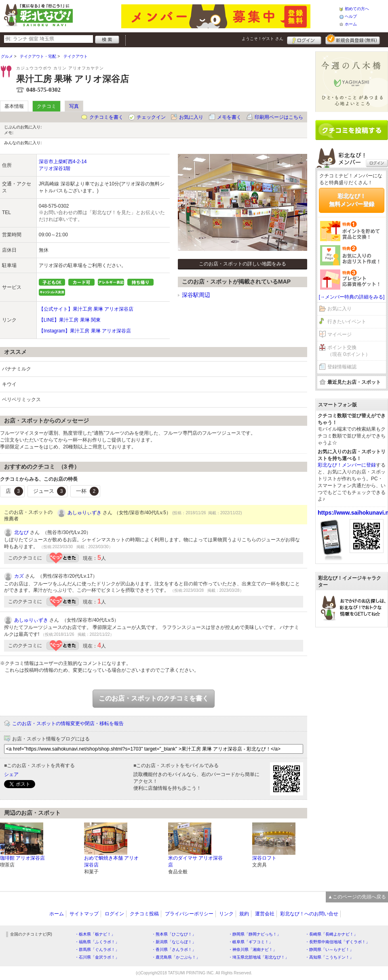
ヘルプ (351, 16)
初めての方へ (357, 9)
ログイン (304, 39)
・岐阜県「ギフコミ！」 (251, 942)
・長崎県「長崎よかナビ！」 (331, 934)
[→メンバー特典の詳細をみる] (352, 297)
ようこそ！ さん (263, 39)
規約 (244, 914)
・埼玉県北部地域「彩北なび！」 (259, 957)
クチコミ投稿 (144, 914)
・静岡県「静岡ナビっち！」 (255, 934)
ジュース (50, 491)
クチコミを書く (106, 117)
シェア (11, 774)
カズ (19, 576)
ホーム (351, 24)
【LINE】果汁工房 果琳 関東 (70, 320)
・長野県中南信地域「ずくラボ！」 (337, 942)
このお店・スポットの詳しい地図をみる (242, 264)
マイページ (339, 334)
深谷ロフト (264, 858)
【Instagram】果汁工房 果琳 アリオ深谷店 (85, 331)
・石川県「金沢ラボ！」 (97, 957)
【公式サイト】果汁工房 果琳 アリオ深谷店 (86, 309)
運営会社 (265, 914)
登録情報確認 (342, 367)
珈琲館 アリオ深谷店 (22, 858)
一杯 (87, 491)
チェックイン (151, 117)
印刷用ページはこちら (279, 117)
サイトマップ (84, 914)
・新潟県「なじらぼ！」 (174, 942)
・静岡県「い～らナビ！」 (329, 950)
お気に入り (191, 117)
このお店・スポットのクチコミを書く (154, 698)
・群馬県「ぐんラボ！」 (97, 950)
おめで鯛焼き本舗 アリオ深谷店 (111, 861)
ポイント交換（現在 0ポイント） (349, 351)
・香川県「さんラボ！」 (174, 950)
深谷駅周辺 (196, 295)
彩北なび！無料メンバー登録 (352, 200)
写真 (74, 106)
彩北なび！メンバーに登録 (347, 465)
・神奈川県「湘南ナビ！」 (253, 950)
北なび (21, 532)
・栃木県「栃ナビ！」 (95, 934)
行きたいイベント (347, 322)
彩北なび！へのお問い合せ (309, 914)
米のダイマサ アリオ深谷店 (195, 861)
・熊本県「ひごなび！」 (174, 934)
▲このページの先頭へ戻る (357, 897)
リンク (226, 914)
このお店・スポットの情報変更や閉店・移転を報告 (68, 723)
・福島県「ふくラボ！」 (97, 942)
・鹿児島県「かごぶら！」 (176, 957)
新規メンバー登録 (353, 39)
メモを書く (229, 117)
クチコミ (46, 106)
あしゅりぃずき (84, 513)
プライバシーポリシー (189, 914)
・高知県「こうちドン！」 (329, 957)
